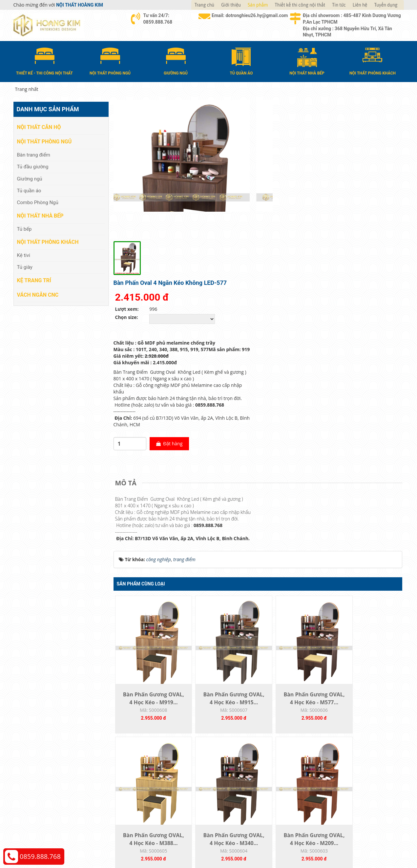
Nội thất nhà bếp (40, 215)
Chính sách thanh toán (338, 766)
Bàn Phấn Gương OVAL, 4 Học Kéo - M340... (149, 696)
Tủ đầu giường (33, 166)
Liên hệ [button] (360, 5)
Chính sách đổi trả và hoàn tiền (347, 785)
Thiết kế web (302, 845)
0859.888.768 (40, 856)
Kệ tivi (24, 255)
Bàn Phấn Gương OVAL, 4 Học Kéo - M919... (149, 551)
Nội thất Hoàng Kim (270, 845)
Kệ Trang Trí (34, 280)
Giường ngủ (30, 178)
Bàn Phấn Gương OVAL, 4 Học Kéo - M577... (294, 551)
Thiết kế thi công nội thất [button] (300, 5)
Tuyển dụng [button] (386, 5)
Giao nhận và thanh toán (242, 776)
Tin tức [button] (339, 5)
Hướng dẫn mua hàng (239, 766)
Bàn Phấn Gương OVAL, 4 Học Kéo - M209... (222, 696)
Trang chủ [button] (204, 5)
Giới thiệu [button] (231, 5)
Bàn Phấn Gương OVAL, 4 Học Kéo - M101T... (366, 696)
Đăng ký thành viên (236, 795)
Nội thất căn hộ (39, 127)
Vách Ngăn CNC (38, 294)
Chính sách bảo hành (336, 795)
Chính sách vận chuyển (338, 776)
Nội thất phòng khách (48, 242)
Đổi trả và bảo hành (236, 785)
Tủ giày (25, 267)
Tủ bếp (24, 228)
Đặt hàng (315, 288)
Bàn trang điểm (34, 154)
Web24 (321, 845)
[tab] (127, 328)
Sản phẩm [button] (258, 5)
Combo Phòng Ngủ (38, 202)
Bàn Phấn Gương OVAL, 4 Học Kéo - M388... (366, 551)
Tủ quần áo (29, 190)
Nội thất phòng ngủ (44, 141)
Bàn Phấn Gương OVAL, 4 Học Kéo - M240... (294, 696)
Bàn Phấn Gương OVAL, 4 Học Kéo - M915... (222, 551)
